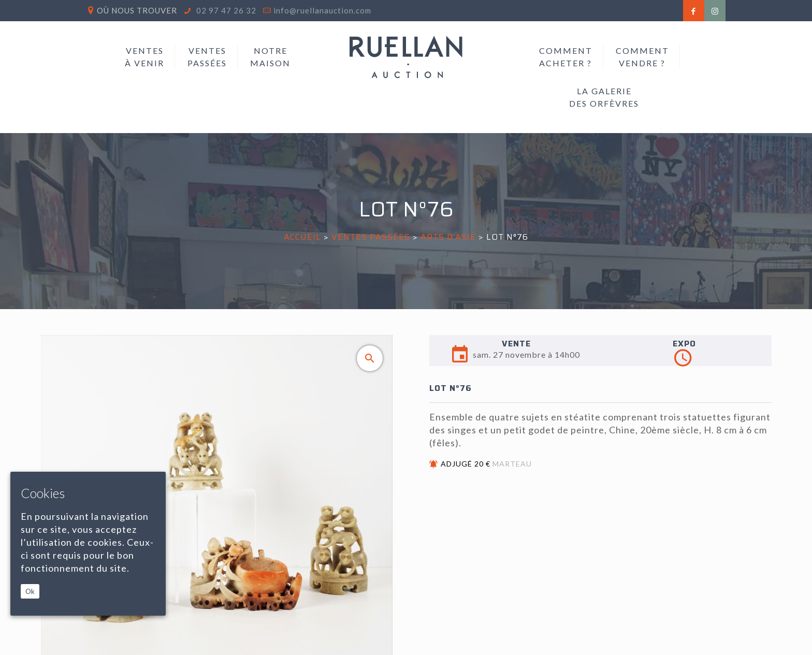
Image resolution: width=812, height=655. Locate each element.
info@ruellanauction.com (322, 10)
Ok (30, 591)
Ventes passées (371, 237)
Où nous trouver (137, 10)
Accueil (302, 237)
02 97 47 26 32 (225, 10)
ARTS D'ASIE (448, 237)
